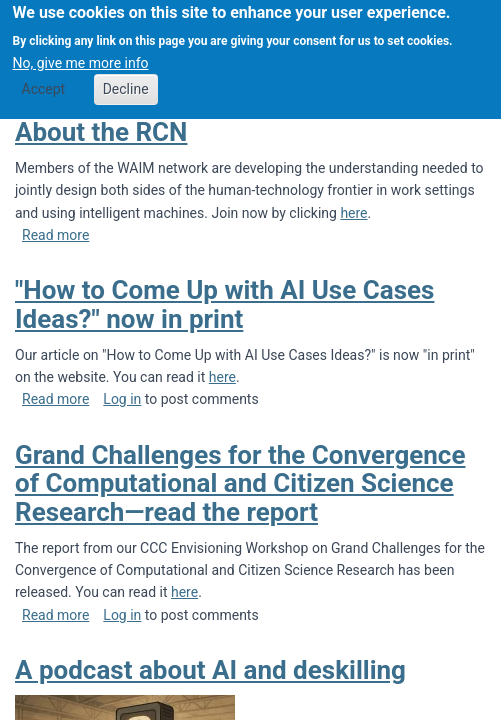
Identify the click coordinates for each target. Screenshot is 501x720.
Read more (55, 235)
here (353, 213)
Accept (44, 81)
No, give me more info (81, 54)
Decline (126, 81)
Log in (122, 399)
